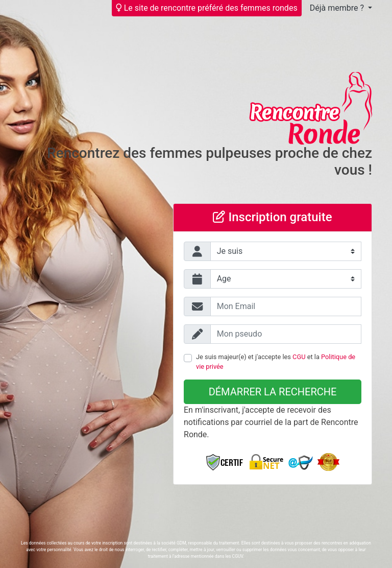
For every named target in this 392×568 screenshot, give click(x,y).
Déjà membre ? (338, 8)
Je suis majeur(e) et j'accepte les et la (276, 362)
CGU (299, 357)
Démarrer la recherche (273, 392)
